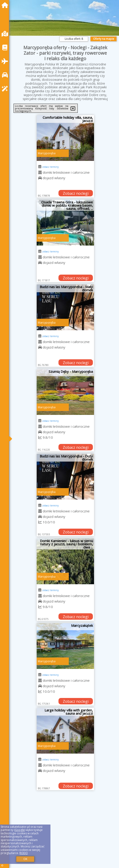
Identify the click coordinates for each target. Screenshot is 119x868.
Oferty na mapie (104, 39)
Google (20, 830)
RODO (24, 853)
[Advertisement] (65, 834)
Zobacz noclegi (76, 193)
